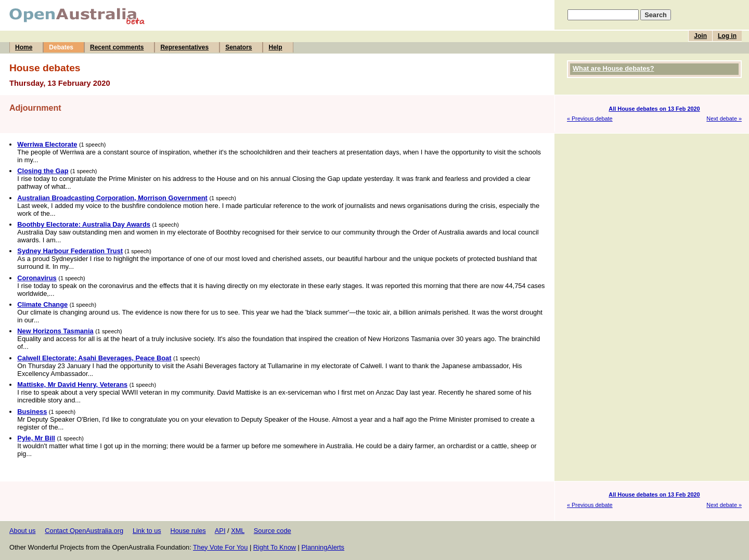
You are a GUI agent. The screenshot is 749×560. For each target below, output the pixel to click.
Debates (61, 47)
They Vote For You (220, 547)
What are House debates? (613, 68)
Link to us (147, 531)
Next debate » (724, 119)
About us (23, 531)
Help (275, 47)
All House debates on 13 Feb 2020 (654, 109)
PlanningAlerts (323, 547)
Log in (727, 36)
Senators (238, 47)
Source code (273, 531)
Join (700, 36)
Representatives (184, 47)
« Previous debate (590, 119)
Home (24, 47)
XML (238, 531)
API (220, 531)
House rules (188, 531)
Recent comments (117, 47)
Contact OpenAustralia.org (84, 531)
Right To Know (275, 547)
